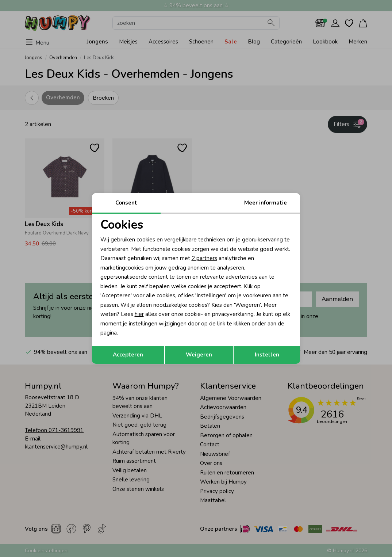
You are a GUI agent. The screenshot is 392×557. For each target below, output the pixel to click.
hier (139, 314)
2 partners (204, 258)
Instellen (267, 355)
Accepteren (128, 355)
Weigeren (199, 355)
